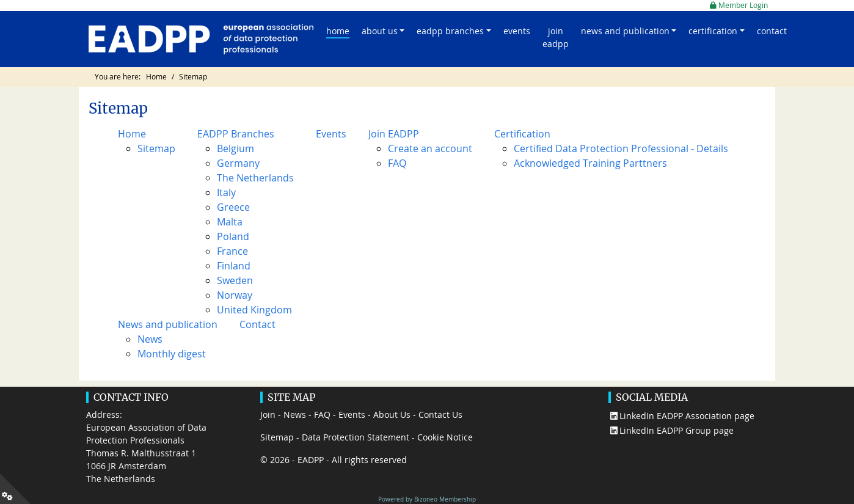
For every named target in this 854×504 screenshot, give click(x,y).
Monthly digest (172, 354)
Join (268, 415)
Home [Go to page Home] (156, 77)
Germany (238, 163)
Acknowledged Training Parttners (590, 163)
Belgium (235, 148)
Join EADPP (556, 37)
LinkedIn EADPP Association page (681, 416)
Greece (233, 207)
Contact (772, 31)
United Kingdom (254, 310)
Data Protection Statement (356, 437)
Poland (233, 236)
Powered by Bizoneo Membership (427, 499)
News (150, 339)
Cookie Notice (445, 437)
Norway (235, 295)
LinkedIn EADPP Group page (671, 430)
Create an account (430, 148)
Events (517, 31)
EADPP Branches (450, 31)
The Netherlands (255, 178)
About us (380, 31)
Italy (226, 192)
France (232, 251)
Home (338, 31)
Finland (234, 266)
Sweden (235, 280)
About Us (392, 415)
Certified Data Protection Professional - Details (621, 148)
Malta (230, 222)
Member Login (739, 5)
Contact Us (440, 415)
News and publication (625, 31)
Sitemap (156, 148)
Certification (713, 31)
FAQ (397, 163)
